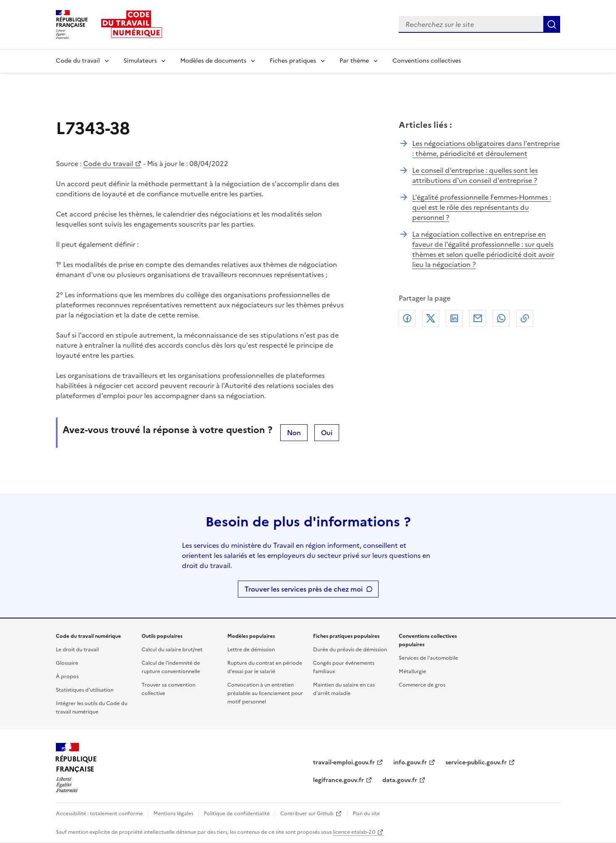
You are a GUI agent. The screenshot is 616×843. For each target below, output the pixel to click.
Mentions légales (173, 814)
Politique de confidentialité (237, 814)
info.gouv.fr (410, 762)
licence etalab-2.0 (354, 832)
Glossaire (67, 663)
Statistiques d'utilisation (85, 690)
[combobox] (471, 24)
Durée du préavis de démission (350, 650)
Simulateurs (140, 61)
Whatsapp (501, 318)
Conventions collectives (427, 61)
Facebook (407, 318)
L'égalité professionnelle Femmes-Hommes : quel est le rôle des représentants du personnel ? (482, 207)
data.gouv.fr (400, 780)
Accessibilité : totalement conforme (99, 814)
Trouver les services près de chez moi (304, 589)
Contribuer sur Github (307, 814)
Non (294, 433)
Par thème (354, 61)
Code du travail (78, 61)
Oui (327, 433)
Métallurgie (412, 671)
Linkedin (454, 318)
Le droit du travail (77, 650)
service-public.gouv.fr (476, 762)
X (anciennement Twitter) (431, 318)
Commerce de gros (422, 685)
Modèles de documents (213, 61)
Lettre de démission (251, 650)
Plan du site (366, 814)
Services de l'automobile (428, 658)
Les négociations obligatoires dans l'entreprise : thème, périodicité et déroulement (486, 148)
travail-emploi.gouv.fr (344, 762)
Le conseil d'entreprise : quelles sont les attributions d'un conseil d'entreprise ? (475, 175)
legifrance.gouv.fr (338, 780)
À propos (67, 677)
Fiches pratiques (293, 61)
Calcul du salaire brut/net (172, 650)
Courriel (478, 318)
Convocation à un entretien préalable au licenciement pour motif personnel (265, 693)
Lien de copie (525, 318)
